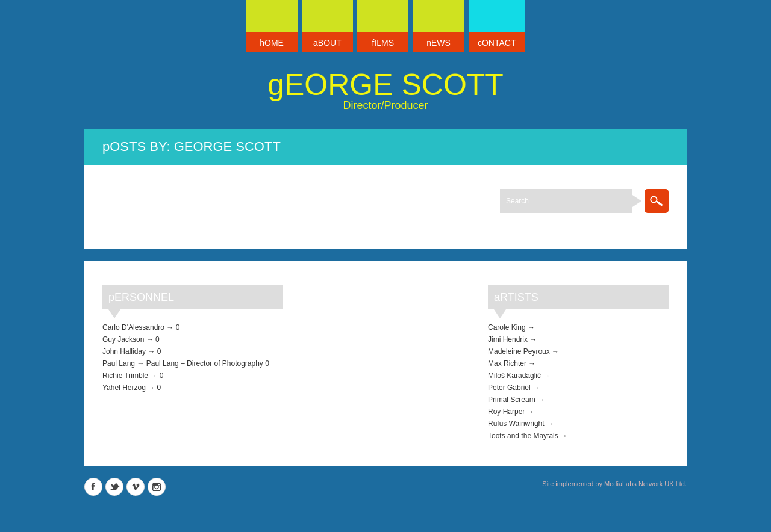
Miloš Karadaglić (514, 376)
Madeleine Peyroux (519, 351)
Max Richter (507, 363)
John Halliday (124, 351)
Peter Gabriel (509, 388)
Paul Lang (119, 363)
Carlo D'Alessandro (133, 327)
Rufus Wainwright (516, 424)
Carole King (507, 327)
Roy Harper (506, 412)
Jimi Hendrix (508, 339)
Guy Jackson (123, 339)
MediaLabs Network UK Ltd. (645, 484)
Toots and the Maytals (523, 436)
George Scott (385, 85)
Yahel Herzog (124, 388)
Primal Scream (512, 400)
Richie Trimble (125, 376)
